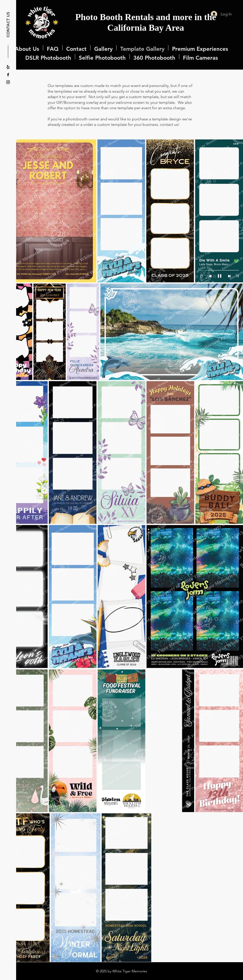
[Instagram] (8, 82)
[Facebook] (8, 75)
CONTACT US (8, 25)
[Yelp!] (8, 67)
